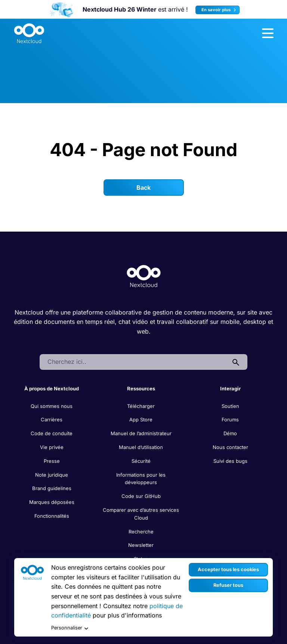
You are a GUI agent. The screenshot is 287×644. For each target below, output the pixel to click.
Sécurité (141, 461)
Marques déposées (52, 502)
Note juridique (52, 475)
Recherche (141, 532)
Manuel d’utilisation (141, 447)
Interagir (230, 388)
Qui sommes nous (52, 406)
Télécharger (141, 406)
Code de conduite (52, 433)
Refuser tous (228, 585)
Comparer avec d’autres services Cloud (141, 514)
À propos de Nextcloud (52, 388)
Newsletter (141, 545)
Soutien (230, 406)
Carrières (52, 419)
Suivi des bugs (230, 461)
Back (143, 188)
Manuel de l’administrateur (141, 433)
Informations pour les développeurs (141, 479)
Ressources (141, 388)
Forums (230, 419)
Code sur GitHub (141, 496)
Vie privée (52, 447)
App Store (141, 419)
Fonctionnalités (52, 516)
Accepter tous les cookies (228, 569)
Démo (230, 433)
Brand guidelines (52, 488)
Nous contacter (230, 447)
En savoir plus (220, 10)
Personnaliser (70, 628)
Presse (52, 461)
